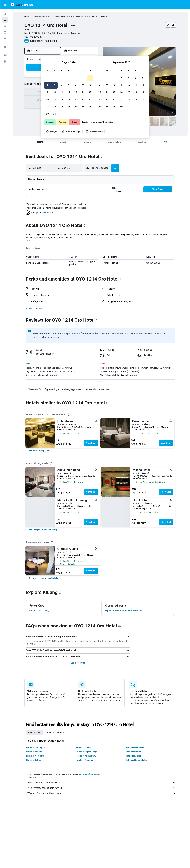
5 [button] (69, 85)
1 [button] (90, 78)
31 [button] (54, 114)
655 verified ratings (47, 41)
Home (27, 17)
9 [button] (47, 92)
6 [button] (76, 85)
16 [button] (47, 100)
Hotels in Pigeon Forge (86, 752)
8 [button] (90, 85)
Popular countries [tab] (55, 733)
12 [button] (69, 92)
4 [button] (62, 85)
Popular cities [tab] (35, 733)
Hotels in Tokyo (33, 760)
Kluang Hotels (79, 17)
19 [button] (69, 100)
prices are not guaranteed (89, 774)
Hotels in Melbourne (135, 748)
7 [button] (83, 85)
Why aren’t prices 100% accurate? (102, 793)
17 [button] (54, 100)
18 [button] (62, 100)
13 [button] (76, 92)
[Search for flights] (5, 14)
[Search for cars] (5, 26)
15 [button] (90, 92)
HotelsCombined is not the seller (102, 783)
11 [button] (62, 92)
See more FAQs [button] (78, 663)
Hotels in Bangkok (84, 760)
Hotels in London (133, 756)
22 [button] (90, 100)
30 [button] (47, 114)
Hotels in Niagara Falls (136, 760)
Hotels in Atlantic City (86, 756)
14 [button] (83, 92)
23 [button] (47, 107)
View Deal (91, 443)
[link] (40, 450)
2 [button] (47, 85)
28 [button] (83, 107)
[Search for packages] (5, 32)
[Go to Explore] (5, 39)
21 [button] (83, 100)
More (28, 241)
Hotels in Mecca (83, 748)
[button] (5, 5)
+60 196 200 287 (33, 37)
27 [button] (76, 107)
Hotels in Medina (133, 752)
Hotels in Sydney (34, 752)
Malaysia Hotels (39, 17)
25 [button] (62, 107)
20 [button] (76, 100)
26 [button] (69, 107)
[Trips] (5, 47)
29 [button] (90, 107)
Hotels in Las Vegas (35, 748)
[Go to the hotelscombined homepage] (22, 5)
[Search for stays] (5, 20)
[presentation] (102, 157)
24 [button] (54, 107)
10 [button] (54, 92)
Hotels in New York (35, 756)
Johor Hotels (60, 17)
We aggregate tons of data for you (102, 788)
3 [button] (54, 85)
